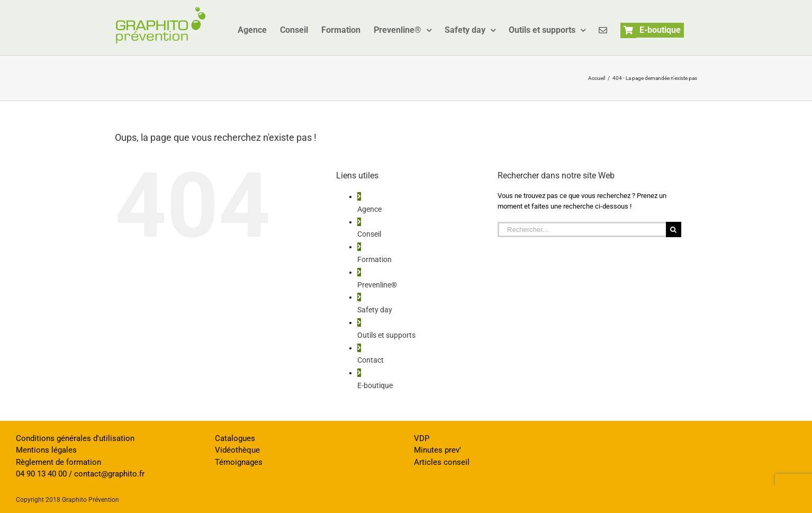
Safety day (375, 310)
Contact (371, 360)
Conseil (369, 234)
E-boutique (375, 385)
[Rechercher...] (582, 229)
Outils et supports (386, 335)
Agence (369, 209)
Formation (375, 259)
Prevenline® (377, 285)
